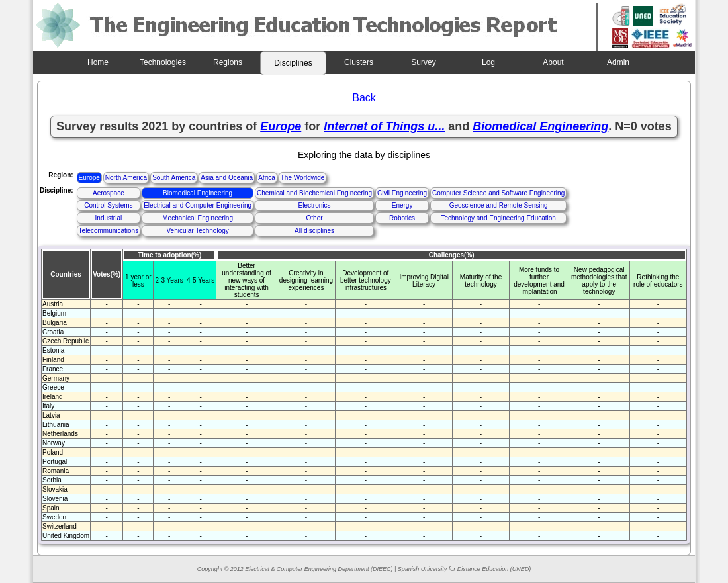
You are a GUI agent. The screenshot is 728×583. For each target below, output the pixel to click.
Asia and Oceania (227, 178)
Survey (423, 62)
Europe (89, 178)
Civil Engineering (402, 193)
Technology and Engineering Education (498, 218)
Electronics (315, 205)
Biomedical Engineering (198, 193)
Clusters (359, 62)
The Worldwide (303, 178)
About (553, 62)
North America (126, 178)
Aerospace (109, 193)
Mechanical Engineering (198, 218)
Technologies (163, 62)
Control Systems (108, 205)
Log (488, 62)
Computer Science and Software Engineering (498, 193)
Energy (402, 205)
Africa (267, 178)
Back (364, 98)
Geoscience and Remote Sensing (499, 205)
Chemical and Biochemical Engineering (314, 193)
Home (98, 62)
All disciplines (314, 231)
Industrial (109, 218)
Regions (228, 62)
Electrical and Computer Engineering (198, 205)
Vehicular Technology (197, 231)
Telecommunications (109, 231)
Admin (618, 62)
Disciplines (293, 63)
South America (174, 178)
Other (315, 218)
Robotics (402, 218)
